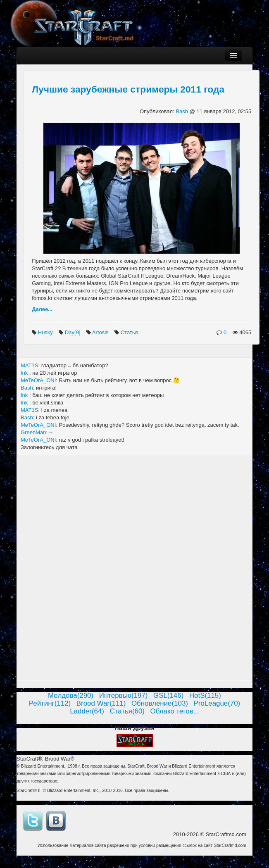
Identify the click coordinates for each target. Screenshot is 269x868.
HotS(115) (205, 696)
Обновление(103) (160, 703)
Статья (130, 332)
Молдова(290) (71, 696)
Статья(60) (127, 711)
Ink (25, 373)
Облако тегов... (175, 711)
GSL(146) (168, 696)
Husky (46, 332)
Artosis (101, 332)
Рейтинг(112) (50, 703)
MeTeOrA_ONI (38, 380)
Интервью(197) (124, 696)
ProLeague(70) (217, 703)
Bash (182, 111)
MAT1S (29, 365)
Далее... (42, 309)
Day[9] (73, 332)
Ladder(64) (87, 711)
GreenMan (33, 432)
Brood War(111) (101, 703)
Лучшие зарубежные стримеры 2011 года (128, 89)
